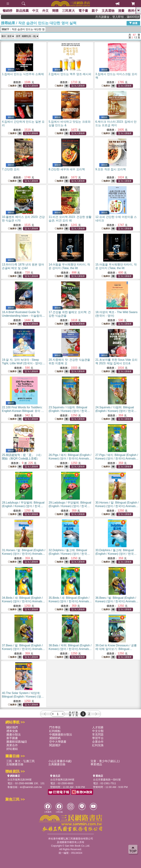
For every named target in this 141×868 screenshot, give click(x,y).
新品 (22, 11)
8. (67, 169)
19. (24, 363)
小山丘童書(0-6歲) (60, 761)
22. (23, 411)
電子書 (83, 11)
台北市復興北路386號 (20, 780)
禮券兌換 (12, 731)
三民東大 (69, 11)
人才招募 (98, 727)
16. (23, 316)
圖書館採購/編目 (17, 742)
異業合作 (12, 745)
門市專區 (55, 727)
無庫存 (12, 86)
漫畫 (121, 11)
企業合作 (98, 742)
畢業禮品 (96, 764)
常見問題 (98, 735)
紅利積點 (55, 731)
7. (11, 169)
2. (70, 74)
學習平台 (98, 738)
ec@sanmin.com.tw (31, 787)
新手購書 (12, 738)
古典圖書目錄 (57, 764)
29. (70, 506)
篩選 (133, 23)
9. (111, 169)
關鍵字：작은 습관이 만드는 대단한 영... (24, 29)
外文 (45, 11)
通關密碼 (55, 738)
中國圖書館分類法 (61, 735)
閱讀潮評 (55, 745)
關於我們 (12, 727)
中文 (35, 11)
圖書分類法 (14, 735)
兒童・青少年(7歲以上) (105, 761)
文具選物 (108, 11)
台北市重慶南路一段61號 (107, 780)
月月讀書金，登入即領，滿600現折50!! (126, 17)
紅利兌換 (98, 745)
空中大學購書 (58, 742)
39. (116, 649)
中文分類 (98, 731)
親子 (95, 11)
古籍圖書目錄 (15, 764)
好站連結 (12, 749)
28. (23, 506)
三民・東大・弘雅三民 (20, 761)
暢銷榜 (7, 11)
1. (23, 74)
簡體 (55, 11)
